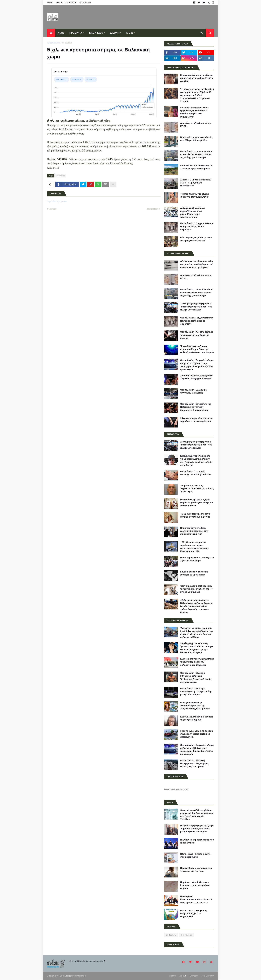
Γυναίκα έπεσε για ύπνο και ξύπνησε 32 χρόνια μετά (194, 573)
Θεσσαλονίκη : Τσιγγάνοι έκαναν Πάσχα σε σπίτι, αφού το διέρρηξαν (197, 226)
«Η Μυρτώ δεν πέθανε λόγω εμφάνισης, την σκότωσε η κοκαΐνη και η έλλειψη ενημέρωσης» (194, 112)
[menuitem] (51, 33)
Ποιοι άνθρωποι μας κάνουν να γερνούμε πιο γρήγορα (196, 870)
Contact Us (71, 3)
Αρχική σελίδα (54, 43)
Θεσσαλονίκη (186, 935)
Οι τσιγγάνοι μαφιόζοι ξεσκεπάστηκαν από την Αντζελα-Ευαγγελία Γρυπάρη (195, 706)
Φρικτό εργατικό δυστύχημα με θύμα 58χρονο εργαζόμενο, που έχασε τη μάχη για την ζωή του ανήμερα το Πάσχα (197, 633)
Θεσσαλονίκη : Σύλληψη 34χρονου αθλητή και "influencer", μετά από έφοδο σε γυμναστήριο (196, 678)
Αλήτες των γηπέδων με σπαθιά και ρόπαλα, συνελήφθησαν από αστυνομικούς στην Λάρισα (197, 264)
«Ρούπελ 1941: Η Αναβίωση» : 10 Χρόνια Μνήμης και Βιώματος (197, 167)
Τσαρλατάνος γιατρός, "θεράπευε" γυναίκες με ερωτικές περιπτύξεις (197, 489)
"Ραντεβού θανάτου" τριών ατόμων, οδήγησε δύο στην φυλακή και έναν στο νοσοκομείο (197, 349)
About (59, 3)
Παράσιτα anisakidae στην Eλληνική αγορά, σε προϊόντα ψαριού (195, 885)
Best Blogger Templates (73, 976)
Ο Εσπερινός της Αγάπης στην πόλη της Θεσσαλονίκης (196, 239)
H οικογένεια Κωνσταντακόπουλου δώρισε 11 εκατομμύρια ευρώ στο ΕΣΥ (196, 899)
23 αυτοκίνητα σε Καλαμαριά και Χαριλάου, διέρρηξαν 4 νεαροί (197, 377)
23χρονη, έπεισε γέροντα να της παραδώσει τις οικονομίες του (197, 420)
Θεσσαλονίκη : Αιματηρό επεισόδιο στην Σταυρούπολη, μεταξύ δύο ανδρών (196, 692)
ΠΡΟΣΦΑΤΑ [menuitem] (76, 33)
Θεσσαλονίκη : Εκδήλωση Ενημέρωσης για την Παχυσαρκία (193, 914)
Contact (194, 976)
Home (50, 3)
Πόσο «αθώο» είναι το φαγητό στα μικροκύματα (195, 855)
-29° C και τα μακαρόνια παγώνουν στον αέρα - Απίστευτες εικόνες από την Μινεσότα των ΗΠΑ (195, 547)
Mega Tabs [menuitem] (96, 33)
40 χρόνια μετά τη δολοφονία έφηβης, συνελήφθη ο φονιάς (195, 515)
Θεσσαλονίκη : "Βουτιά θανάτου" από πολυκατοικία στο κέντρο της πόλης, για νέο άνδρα (197, 154)
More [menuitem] (130, 33)
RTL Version (85, 3)
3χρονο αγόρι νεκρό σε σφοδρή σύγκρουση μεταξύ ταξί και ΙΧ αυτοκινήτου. (196, 734)
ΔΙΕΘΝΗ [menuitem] (115, 33)
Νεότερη (53, 209)
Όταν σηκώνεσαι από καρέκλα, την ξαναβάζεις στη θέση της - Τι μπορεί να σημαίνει (197, 589)
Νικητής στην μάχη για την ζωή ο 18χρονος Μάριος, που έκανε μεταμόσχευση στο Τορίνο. (197, 829)
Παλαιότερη (153, 209)
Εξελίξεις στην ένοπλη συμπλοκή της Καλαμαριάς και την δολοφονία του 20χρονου (197, 662)
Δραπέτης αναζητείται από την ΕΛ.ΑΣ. (196, 125)
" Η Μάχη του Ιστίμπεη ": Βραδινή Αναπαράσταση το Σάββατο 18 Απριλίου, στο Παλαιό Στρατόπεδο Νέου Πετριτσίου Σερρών (197, 95)
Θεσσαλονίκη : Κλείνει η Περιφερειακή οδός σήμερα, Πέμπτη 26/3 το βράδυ (194, 764)
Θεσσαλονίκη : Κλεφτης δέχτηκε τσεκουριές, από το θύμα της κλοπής (197, 335)
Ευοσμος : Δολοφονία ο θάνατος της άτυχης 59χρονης (197, 718)
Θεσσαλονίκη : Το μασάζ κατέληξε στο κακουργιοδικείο (195, 473)
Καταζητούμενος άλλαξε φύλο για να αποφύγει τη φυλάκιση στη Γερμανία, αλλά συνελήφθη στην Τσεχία (196, 461)
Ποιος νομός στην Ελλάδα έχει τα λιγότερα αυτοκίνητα (197, 559)
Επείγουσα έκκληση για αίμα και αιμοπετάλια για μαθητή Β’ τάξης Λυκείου (197, 78)
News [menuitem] (61, 33)
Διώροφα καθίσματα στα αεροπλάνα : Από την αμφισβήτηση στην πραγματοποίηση (193, 213)
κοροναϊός (67, 43)
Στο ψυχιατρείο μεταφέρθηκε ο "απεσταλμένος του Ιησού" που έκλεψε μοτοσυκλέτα (196, 307)
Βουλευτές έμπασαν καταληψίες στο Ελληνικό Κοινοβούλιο (197, 139)
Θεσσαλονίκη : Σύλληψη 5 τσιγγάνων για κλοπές (194, 391)
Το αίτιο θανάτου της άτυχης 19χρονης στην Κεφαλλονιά (195, 195)
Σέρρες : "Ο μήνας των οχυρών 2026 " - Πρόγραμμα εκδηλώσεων (196, 183)
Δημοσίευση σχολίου (57, 201)
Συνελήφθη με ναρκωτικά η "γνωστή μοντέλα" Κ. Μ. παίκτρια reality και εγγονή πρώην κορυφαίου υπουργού (197, 648)
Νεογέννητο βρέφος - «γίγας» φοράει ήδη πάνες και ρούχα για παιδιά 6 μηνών (196, 503)
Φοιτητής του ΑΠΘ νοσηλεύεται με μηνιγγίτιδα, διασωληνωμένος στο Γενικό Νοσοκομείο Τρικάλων (197, 815)
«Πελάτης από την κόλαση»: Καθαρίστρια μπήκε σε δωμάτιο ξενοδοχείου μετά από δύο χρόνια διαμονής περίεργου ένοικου (196, 606)
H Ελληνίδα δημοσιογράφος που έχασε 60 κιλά (197, 841)
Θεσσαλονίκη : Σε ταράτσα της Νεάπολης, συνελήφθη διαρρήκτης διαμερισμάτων (196, 407)
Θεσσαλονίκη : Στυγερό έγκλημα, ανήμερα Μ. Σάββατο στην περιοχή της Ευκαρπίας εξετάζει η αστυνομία (197, 365)
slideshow (171, 935)
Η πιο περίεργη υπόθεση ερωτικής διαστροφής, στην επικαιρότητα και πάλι (194, 531)
